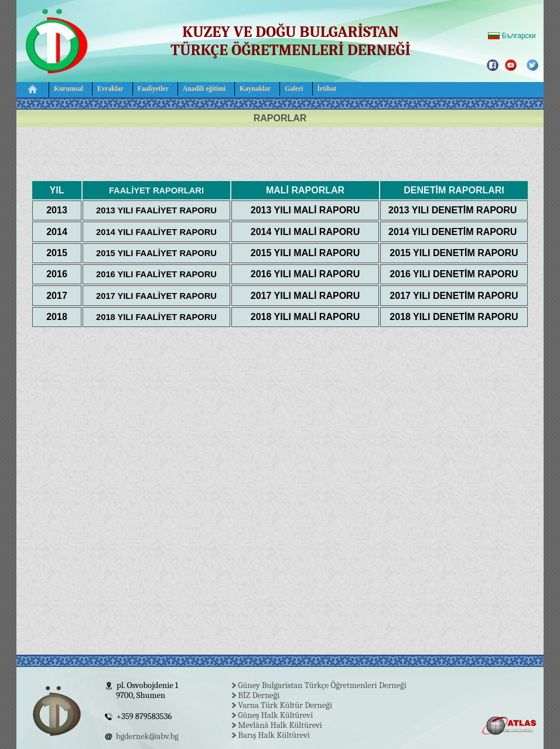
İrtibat (327, 88)
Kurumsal (69, 88)
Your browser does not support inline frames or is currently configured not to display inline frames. (280, 708)
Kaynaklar (255, 88)
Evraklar (110, 88)
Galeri (294, 88)
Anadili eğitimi (204, 88)
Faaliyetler (153, 88)
